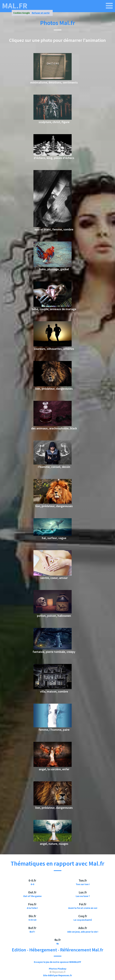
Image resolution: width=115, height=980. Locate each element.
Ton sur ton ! (83, 884)
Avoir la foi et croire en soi (83, 908)
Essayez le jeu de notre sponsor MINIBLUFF (57, 962)
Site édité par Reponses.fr (57, 975)
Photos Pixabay (58, 969)
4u (57, 943)
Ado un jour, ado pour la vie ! (83, 932)
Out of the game (32, 896)
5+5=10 (32, 920)
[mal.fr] (109, 6)
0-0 (32, 884)
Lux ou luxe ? (83, 896)
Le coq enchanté (83, 920)
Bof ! (32, 932)
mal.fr (15, 6)
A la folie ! (32, 908)
